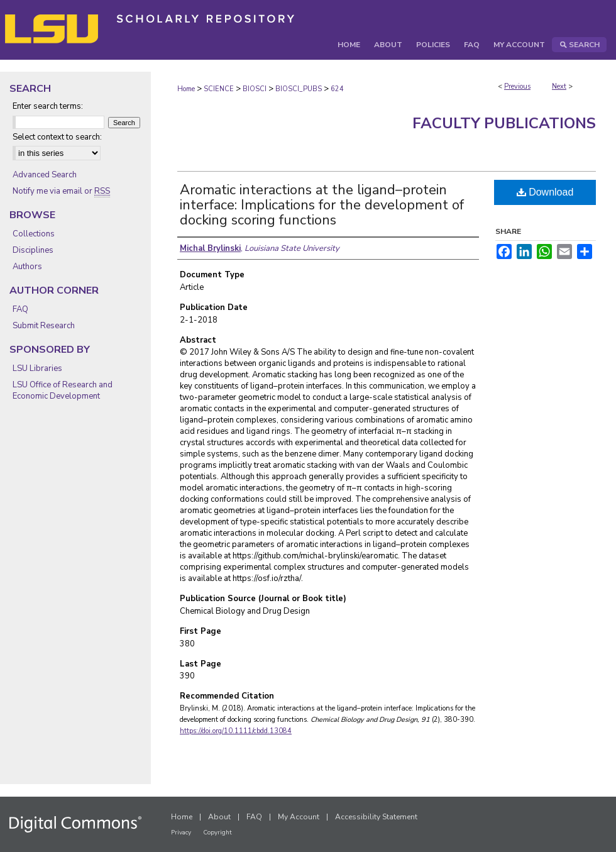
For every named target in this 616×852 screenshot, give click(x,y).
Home (186, 89)
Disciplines (33, 250)
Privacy (181, 833)
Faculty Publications (504, 123)
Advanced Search (45, 175)
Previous (517, 86)
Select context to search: (57, 137)
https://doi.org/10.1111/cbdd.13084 (236, 731)
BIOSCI (255, 89)
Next (559, 86)
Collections (34, 234)
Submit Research (44, 326)
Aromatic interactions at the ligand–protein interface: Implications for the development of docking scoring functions (322, 205)
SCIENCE (219, 89)
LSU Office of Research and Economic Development (63, 390)
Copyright (217, 833)
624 (337, 89)
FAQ (20, 309)
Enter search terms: (48, 106)
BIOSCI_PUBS (299, 89)
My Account (299, 817)
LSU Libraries (37, 368)
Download (545, 192)
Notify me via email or (61, 191)
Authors (27, 267)
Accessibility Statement (376, 817)
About (219, 817)
